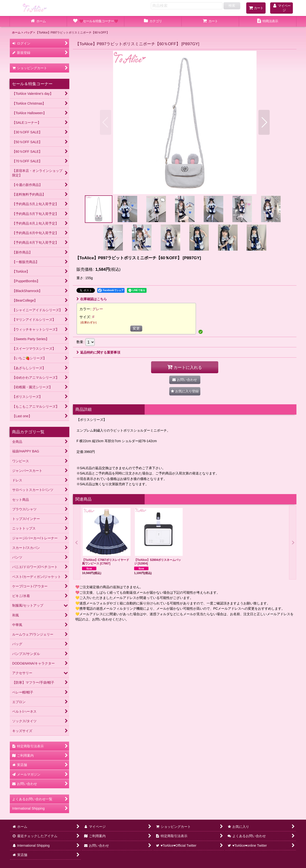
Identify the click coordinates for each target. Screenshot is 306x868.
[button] (106, 122)
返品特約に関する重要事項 (98, 352)
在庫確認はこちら (92, 299)
